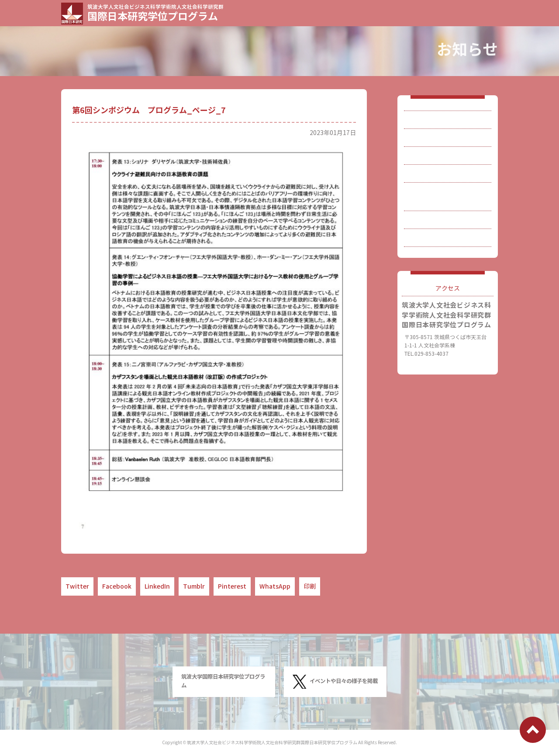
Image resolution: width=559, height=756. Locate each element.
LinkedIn (157, 586)
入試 (423, 169)
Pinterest (232, 586)
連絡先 (426, 239)
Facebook (117, 586)
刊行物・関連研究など (448, 216)
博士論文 (429, 192)
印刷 (310, 586)
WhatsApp (275, 586)
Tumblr (194, 586)
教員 (423, 145)
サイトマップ (435, 262)
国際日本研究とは (442, 122)
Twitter (77, 586)
